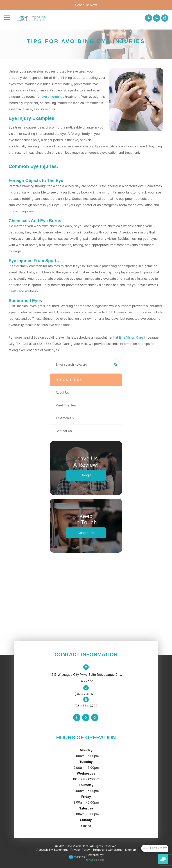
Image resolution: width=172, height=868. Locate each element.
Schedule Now (86, 5)
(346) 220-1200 (86, 694)
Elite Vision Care (131, 337)
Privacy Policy (80, 850)
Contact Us (64, 431)
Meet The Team (67, 405)
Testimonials (65, 418)
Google (86, 475)
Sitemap (130, 850)
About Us (62, 393)
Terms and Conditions (107, 850)
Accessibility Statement (52, 850)
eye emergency (53, 97)
